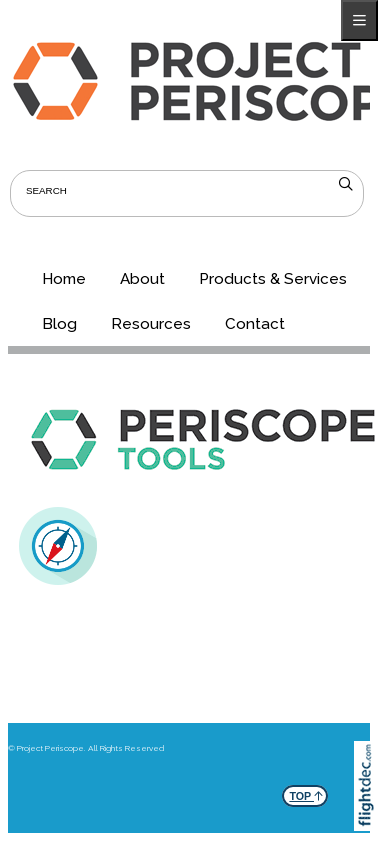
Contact (255, 324)
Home (64, 279)
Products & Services (273, 279)
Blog (59, 324)
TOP (306, 793)
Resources (151, 324)
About (142, 279)
